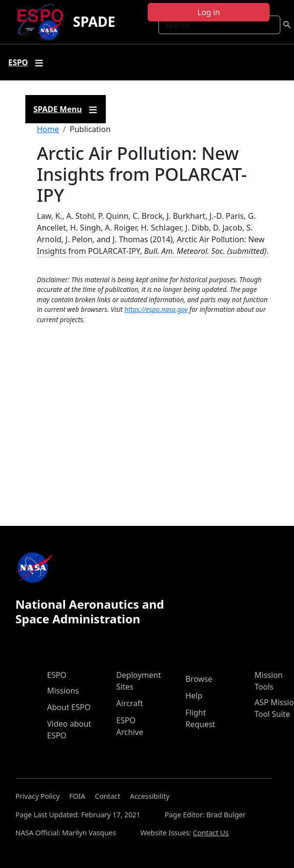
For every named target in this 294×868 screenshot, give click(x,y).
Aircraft (129, 703)
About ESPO (69, 707)
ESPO (57, 675)
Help (194, 695)
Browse (199, 679)
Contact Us (211, 833)
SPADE (94, 21)
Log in (209, 12)
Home (48, 129)
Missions (63, 691)
